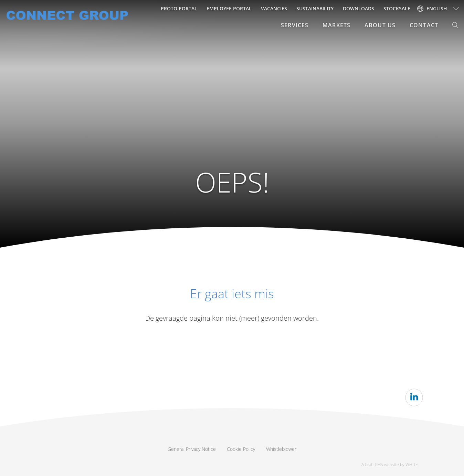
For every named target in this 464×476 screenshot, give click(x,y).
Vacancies (274, 8)
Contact (424, 25)
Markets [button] (336, 25)
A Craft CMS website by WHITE (390, 464)
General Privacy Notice (192, 449)
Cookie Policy (241, 449)
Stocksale (397, 8)
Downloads (358, 8)
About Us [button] (380, 25)
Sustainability (315, 8)
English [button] (432, 8)
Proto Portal (179, 8)
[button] (456, 25)
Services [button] (295, 25)
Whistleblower (281, 449)
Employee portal (229, 8)
